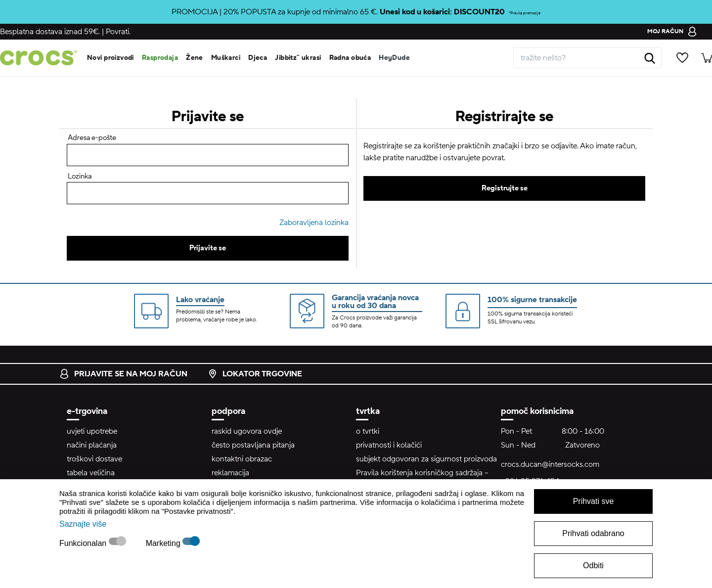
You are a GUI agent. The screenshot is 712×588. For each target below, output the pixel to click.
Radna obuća (350, 58)
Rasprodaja (160, 58)
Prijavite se (208, 248)
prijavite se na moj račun (123, 374)
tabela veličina (91, 473)
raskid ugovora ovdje (247, 431)
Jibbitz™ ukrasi (298, 58)
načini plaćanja (92, 445)
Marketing (164, 543)
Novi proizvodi (111, 58)
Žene (195, 58)
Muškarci (226, 58)
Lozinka (80, 176)
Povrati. (118, 32)
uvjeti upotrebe (92, 431)
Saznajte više (83, 524)
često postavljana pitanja (253, 445)
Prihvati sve (594, 501)
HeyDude (394, 58)
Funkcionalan (84, 543)
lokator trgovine (255, 374)
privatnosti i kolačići (389, 445)
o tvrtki (368, 431)
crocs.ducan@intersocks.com (550, 464)
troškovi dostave (94, 459)
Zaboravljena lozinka (314, 223)
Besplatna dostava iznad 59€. (50, 32)
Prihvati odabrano (593, 533)
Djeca (258, 58)
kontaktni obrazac (242, 459)
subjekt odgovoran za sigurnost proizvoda (426, 459)
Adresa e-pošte (92, 138)
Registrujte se (505, 188)
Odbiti (593, 565)
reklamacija (230, 473)
